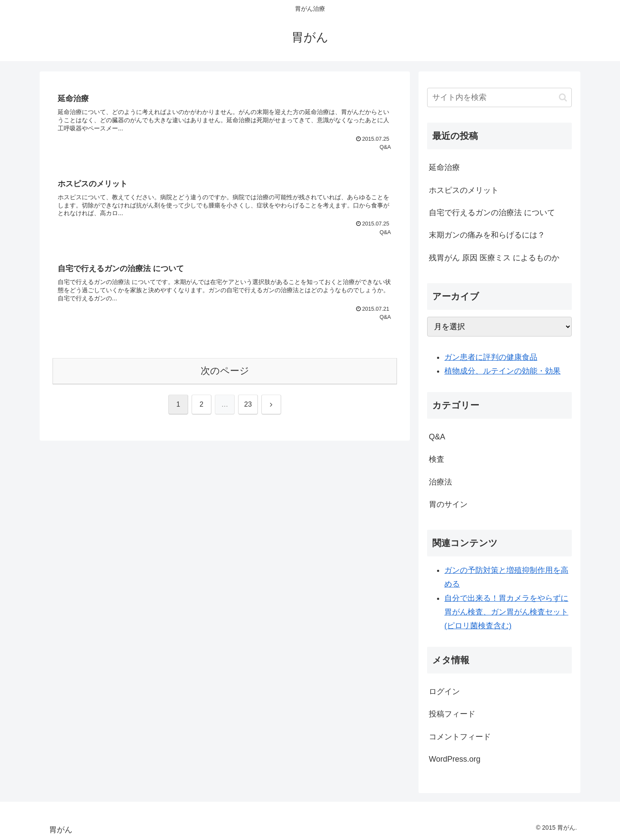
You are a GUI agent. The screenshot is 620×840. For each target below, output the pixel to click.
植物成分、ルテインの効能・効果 (502, 371)
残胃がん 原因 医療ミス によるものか (494, 258)
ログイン (444, 692)
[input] (499, 97)
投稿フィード (452, 714)
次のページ (225, 371)
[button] (563, 97)
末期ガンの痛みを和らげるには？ (487, 235)
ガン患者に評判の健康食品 (491, 357)
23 (248, 404)
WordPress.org (455, 759)
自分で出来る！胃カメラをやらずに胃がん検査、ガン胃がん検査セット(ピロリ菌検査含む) (506, 612)
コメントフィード (460, 737)
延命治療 (444, 167)
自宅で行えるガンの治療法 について (492, 213)
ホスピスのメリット (464, 190)
